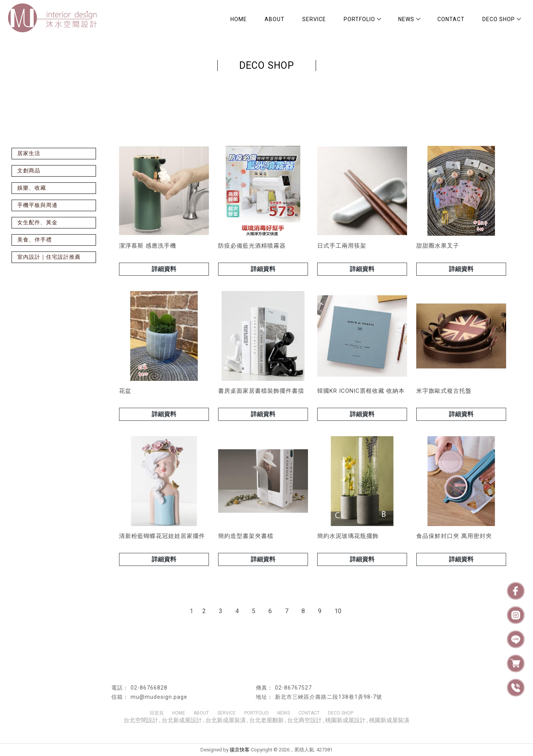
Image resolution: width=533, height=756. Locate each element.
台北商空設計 (305, 720)
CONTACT (451, 19)
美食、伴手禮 (35, 240)
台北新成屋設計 (182, 720)
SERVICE (314, 19)
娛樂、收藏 (32, 188)
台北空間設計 (141, 720)
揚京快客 (240, 750)
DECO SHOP (501, 19)
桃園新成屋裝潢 (389, 720)
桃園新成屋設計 (345, 720)
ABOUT (275, 19)
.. (292, 750)
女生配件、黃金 (37, 222)
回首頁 (157, 713)
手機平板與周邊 (37, 205)
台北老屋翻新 (266, 720)
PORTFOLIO (362, 19)
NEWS (409, 19)
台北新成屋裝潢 (226, 720)
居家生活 (29, 153)
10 (338, 611)
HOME (239, 19)
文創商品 (29, 170)
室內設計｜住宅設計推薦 (49, 257)
